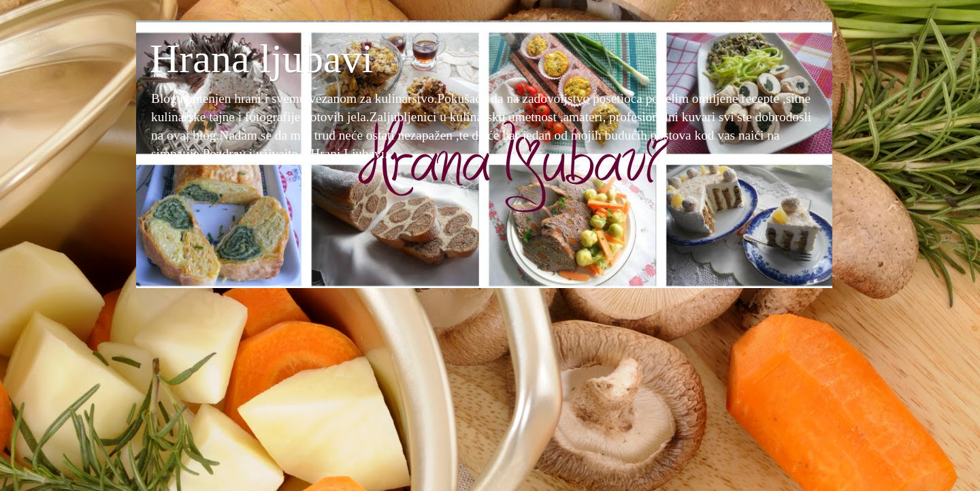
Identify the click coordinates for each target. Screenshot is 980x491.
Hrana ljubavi (261, 59)
